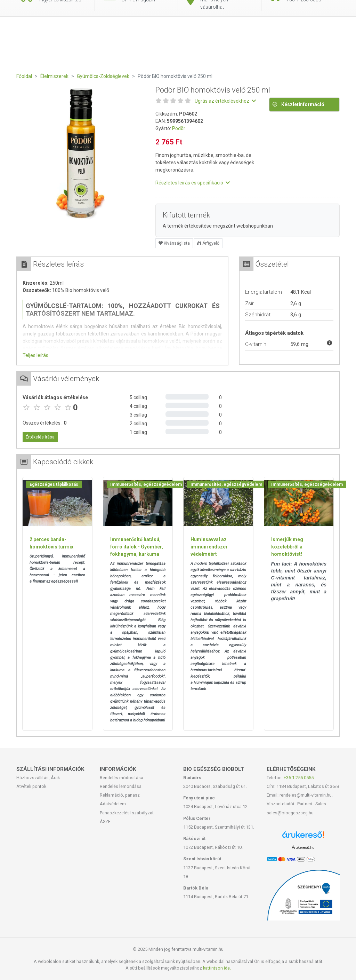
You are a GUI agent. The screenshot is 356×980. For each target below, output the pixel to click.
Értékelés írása (40, 437)
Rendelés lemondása (121, 786)
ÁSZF (105, 821)
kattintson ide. (217, 968)
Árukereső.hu (303, 847)
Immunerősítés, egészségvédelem (146, 484)
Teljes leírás (35, 355)
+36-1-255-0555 (299, 778)
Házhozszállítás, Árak (38, 778)
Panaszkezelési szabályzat (127, 813)
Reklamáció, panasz (120, 795)
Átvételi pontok (31, 786)
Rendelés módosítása (122, 778)
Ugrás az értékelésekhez (225, 101)
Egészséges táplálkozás (54, 484)
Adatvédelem (113, 804)
